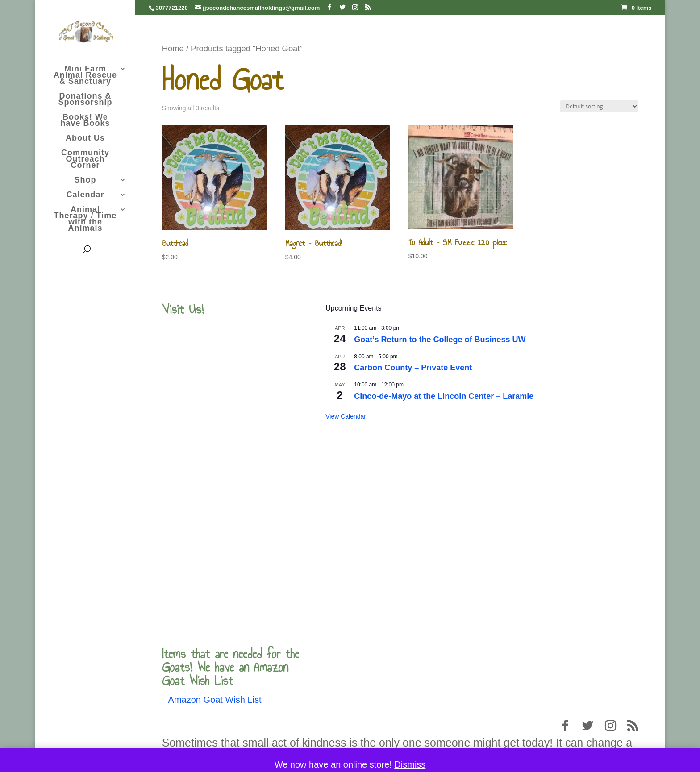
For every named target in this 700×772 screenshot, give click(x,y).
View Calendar (346, 416)
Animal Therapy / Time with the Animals (85, 219)
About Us (85, 139)
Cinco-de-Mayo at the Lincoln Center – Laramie (444, 396)
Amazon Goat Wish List (215, 700)
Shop (85, 181)
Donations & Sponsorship (85, 100)
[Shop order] (599, 106)
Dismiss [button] (410, 764)
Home (173, 48)
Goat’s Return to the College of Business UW (440, 340)
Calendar (85, 195)
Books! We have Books (85, 121)
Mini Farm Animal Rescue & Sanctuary (85, 76)
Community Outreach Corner (85, 160)
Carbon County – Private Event (413, 368)
